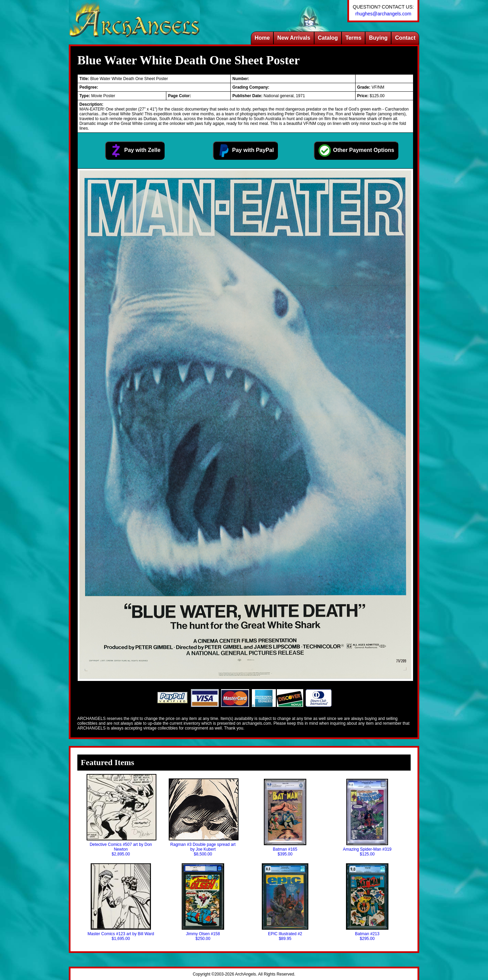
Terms (353, 38)
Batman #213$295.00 (367, 902)
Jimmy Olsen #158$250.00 (203, 902)
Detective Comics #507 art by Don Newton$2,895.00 (121, 815)
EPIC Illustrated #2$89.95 (285, 902)
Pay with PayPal (245, 151)
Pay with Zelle (135, 151)
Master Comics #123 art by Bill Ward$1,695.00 (121, 902)
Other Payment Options (356, 151)
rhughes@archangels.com (383, 14)
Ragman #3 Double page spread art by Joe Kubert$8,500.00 (203, 817)
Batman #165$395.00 (285, 818)
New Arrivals (294, 38)
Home (262, 38)
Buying (378, 38)
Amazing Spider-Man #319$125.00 (367, 818)
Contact (405, 38)
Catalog (328, 38)
